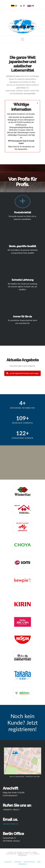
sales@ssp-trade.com (10, 824)
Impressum (23, 864)
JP (22, 6)
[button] (22, 39)
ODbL (38, 777)
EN (31, 6)
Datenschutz (29, 862)
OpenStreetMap (20, 777)
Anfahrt (18, 862)
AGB (39, 862)
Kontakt (8, 862)
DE (14, 6)
